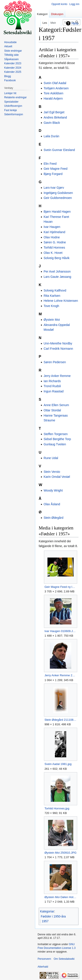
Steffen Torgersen (56, 434)
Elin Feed (50, 164)
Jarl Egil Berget (54, 112)
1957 (45, 921)
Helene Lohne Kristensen (61, 301)
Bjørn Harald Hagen (57, 212)
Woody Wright (53, 490)
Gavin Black (52, 123)
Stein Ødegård (53, 518)
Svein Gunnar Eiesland (59, 150)
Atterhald (43, 967)
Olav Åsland (52, 504)
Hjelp (75, 23)
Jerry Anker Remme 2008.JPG (60, 675)
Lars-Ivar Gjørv (54, 188)
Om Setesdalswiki (64, 959)
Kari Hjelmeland (54, 232)
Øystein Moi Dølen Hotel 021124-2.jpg (60, 897)
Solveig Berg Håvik (56, 258)
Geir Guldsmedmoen (58, 198)
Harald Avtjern (53, 98)
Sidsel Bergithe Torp (57, 439)
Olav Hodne (52, 237)
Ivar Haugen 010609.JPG (60, 631)
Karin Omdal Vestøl (57, 477)
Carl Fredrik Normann (58, 349)
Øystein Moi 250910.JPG (60, 853)
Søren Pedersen (55, 362)
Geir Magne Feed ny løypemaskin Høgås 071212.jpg (60, 587)
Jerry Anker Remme (57, 376)
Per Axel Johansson (57, 271)
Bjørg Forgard (53, 174)
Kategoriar (47, 911)
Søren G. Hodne (55, 242)
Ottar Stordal (52, 410)
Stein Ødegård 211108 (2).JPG (60, 720)
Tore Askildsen (53, 93)
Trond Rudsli (52, 386)
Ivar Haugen (52, 227)
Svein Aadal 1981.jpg (58, 764)
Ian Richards (52, 381)
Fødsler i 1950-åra (53, 916)
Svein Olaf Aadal (55, 83)
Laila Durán (51, 136)
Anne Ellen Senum (56, 405)
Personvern (44, 959)
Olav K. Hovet (53, 253)
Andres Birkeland (55, 117)
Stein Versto (52, 472)
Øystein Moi (52, 320)
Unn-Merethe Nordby (58, 343)
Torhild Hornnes (54, 248)
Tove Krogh (51, 306)
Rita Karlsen (52, 296)
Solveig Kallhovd (55, 290)
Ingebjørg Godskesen (58, 193)
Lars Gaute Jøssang (57, 277)
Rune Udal (51, 458)
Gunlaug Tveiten (55, 444)
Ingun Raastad (53, 391)
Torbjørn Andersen (56, 88)
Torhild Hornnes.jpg (57, 808)
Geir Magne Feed (55, 169)
